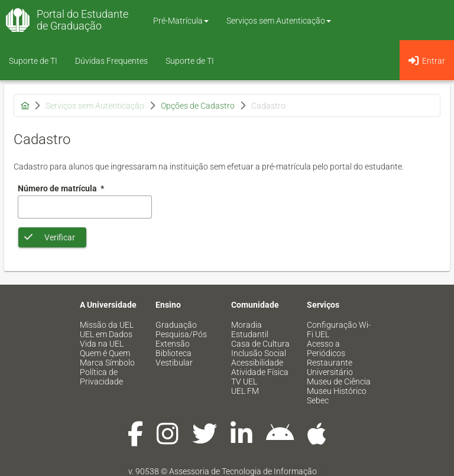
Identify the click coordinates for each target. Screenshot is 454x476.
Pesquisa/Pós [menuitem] (181, 334)
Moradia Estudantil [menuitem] (250, 330)
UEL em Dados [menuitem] (106, 334)
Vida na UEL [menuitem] (102, 344)
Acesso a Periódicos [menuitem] (326, 348)
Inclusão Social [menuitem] (259, 353)
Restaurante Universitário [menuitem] (330, 367)
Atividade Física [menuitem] (260, 372)
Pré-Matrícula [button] (181, 21)
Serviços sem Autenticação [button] (279, 21)
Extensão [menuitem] (173, 344)
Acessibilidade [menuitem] (257, 363)
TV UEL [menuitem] (244, 382)
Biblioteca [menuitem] (174, 353)
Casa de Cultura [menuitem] (260, 344)
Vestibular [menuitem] (174, 363)
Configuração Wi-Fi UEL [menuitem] (339, 330)
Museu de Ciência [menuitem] (339, 382)
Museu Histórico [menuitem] (337, 391)
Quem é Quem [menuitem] (105, 353)
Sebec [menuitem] (318, 400)
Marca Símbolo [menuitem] (107, 363)
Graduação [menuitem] (176, 325)
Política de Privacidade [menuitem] (101, 377)
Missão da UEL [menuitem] (107, 325)
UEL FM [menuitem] (245, 391)
